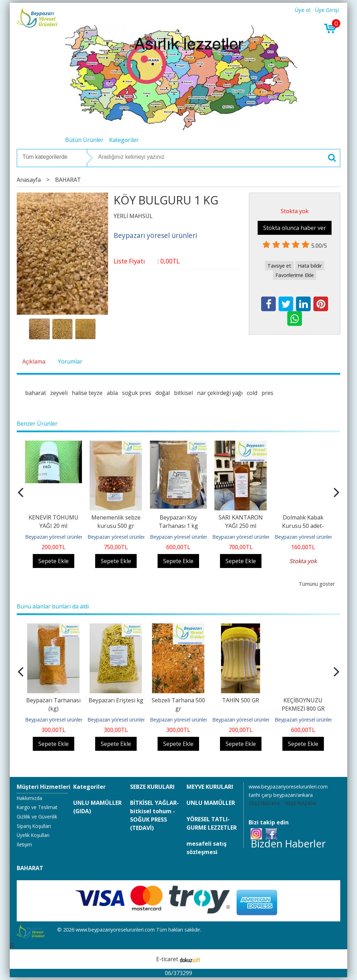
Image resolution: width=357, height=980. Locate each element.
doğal (163, 393)
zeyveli (59, 393)
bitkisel (183, 393)
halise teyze (87, 393)
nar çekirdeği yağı (220, 393)
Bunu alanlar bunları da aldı (53, 606)
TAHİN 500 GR (241, 700)
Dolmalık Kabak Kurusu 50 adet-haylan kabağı (303, 526)
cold (252, 393)
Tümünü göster (317, 584)
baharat (36, 393)
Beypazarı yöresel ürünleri (54, 537)
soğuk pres (137, 393)
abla (112, 393)
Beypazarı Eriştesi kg (116, 700)
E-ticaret (167, 959)
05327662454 (264, 803)
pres (267, 393)
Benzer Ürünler (37, 424)
